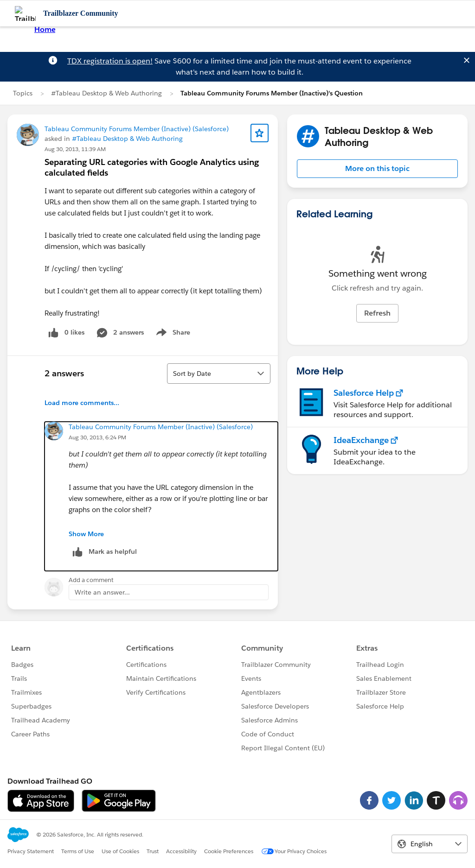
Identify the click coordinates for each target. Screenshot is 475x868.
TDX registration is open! (110, 61)
